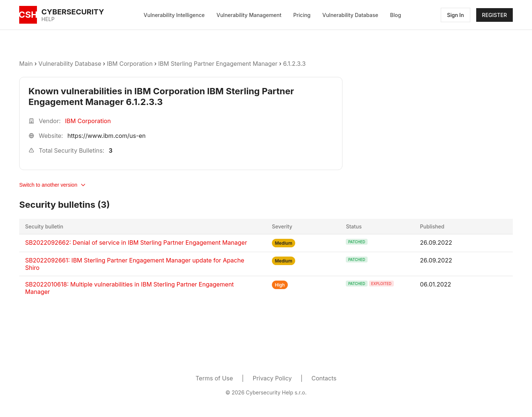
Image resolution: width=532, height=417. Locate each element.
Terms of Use (214, 378)
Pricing (302, 15)
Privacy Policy (272, 378)
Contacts (324, 378)
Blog (396, 15)
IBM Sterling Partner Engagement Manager (218, 64)
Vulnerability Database (350, 15)
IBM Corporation (130, 64)
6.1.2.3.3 (294, 64)
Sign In (456, 15)
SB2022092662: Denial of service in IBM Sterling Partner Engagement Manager (136, 243)
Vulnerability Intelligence (174, 15)
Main (26, 64)
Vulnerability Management (249, 15)
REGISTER (495, 15)
